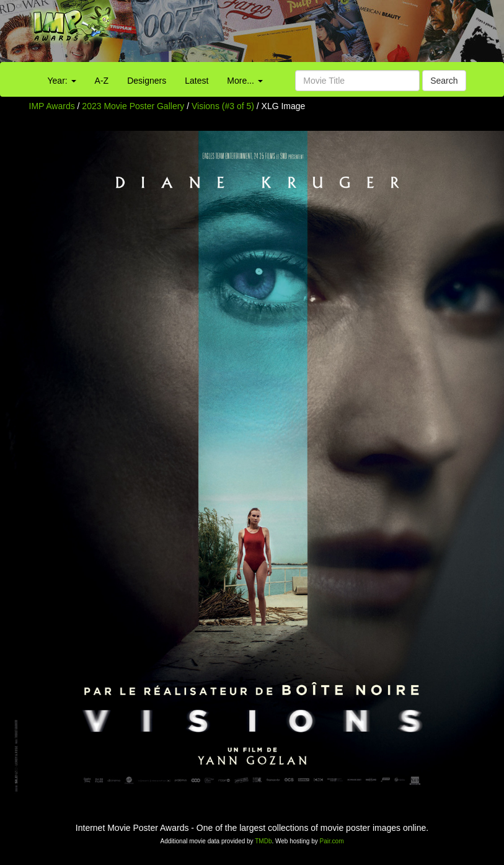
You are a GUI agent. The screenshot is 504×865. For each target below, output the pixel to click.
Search (444, 81)
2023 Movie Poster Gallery (133, 106)
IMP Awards (52, 106)
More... (245, 81)
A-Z (102, 81)
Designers (147, 81)
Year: (62, 81)
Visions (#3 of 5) (223, 106)
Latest (197, 81)
